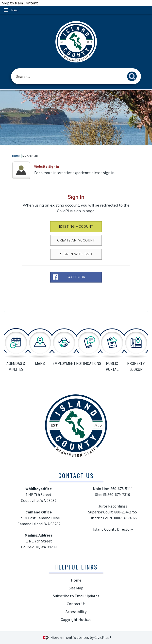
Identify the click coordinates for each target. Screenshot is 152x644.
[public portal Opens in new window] (112, 349)
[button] (133, 75)
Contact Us (76, 604)
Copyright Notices (76, 619)
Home (16, 156)
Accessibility (76, 612)
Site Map (76, 588)
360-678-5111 (122, 489)
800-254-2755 (126, 512)
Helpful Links (76, 567)
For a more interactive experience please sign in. (75, 173)
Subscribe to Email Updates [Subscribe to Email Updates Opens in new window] (76, 596)
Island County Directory (113, 529)
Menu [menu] (15, 10)
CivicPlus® (103, 637)
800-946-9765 (125, 518)
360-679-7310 (119, 494)
